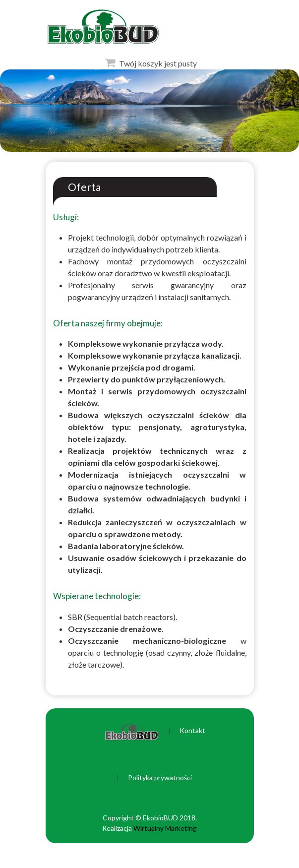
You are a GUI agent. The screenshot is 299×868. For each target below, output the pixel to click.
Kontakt (192, 731)
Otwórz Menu (11, 25)
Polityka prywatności (160, 778)
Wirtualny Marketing (165, 828)
